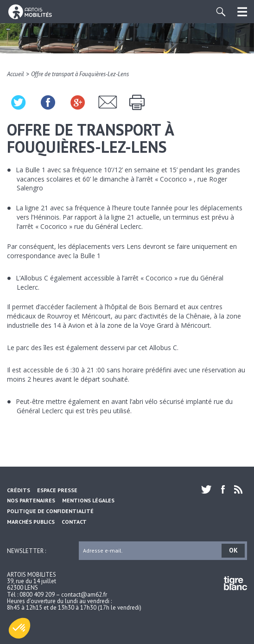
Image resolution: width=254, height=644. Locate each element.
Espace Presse (57, 490)
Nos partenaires (31, 500)
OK (233, 550)
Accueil (16, 74)
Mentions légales (88, 500)
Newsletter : (26, 550)
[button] (19, 628)
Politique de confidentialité (50, 511)
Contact (74, 522)
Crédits (19, 490)
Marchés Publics (31, 522)
